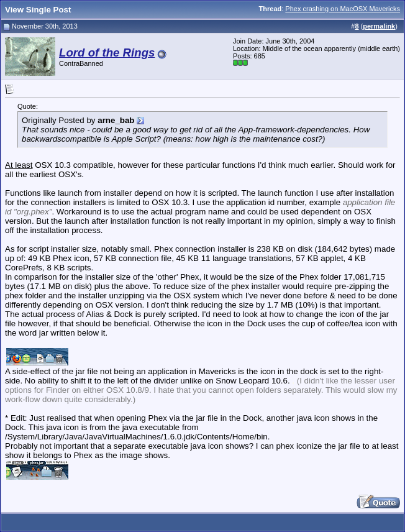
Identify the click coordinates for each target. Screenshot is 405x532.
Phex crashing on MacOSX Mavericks (343, 9)
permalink (379, 26)
